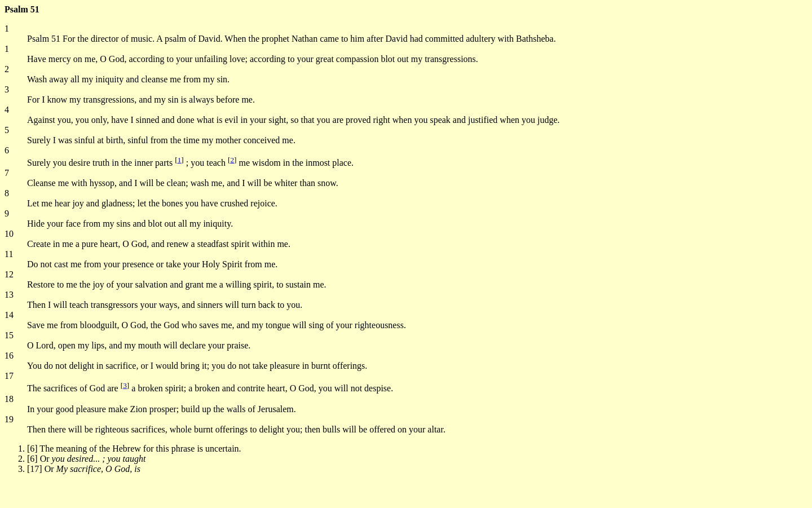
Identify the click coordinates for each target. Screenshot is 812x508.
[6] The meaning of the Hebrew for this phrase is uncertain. (134, 449)
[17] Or (84, 469)
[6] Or (86, 459)
